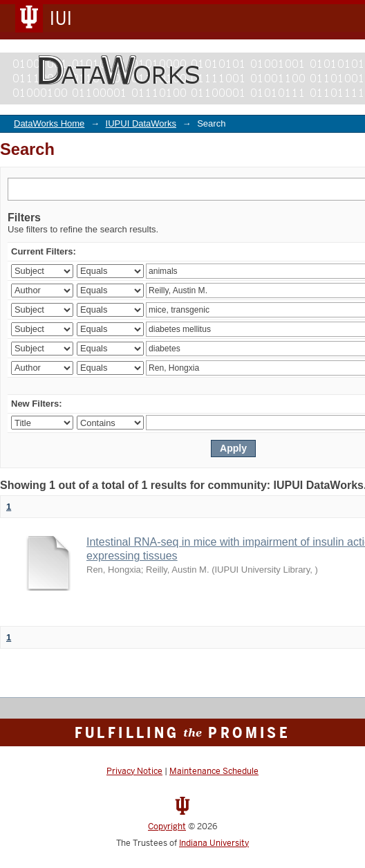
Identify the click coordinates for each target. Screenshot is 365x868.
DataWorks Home (49, 123)
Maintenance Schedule (214, 771)
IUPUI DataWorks (141, 123)
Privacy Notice (134, 771)
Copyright (167, 827)
